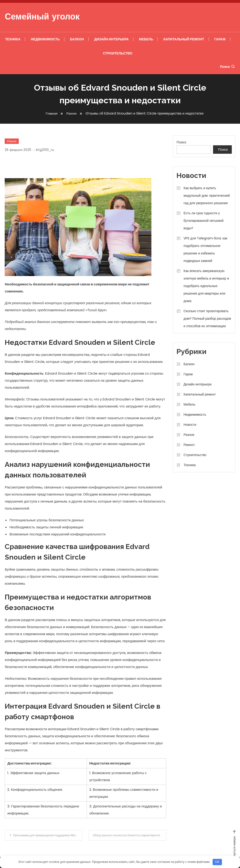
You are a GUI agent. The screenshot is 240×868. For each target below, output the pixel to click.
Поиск (228, 67)
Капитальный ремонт (184, 39)
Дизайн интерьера (111, 39)
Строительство (118, 53)
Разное (12, 141)
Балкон (77, 39)
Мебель (146, 39)
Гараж (220, 39)
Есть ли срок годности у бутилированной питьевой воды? (203, 221)
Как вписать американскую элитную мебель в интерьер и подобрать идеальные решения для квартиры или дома (206, 286)
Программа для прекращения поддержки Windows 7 (49, 835)
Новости (190, 425)
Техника (13, 39)
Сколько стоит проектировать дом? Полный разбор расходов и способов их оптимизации (207, 319)
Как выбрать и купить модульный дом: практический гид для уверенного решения (207, 196)
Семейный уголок (42, 17)
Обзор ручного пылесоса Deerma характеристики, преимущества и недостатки (130, 835)
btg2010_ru (48, 150)
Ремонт (189, 445)
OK (217, 862)
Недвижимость (45, 39)
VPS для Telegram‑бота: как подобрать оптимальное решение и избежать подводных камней (205, 250)
